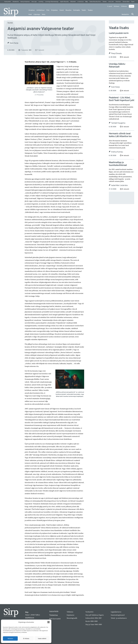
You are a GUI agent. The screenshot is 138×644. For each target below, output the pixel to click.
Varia (43, 15)
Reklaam (117, 6)
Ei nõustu (26, 638)
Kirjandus (54, 10)
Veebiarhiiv (125, 15)
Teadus (90, 10)
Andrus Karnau (117, 152)
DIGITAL (134, 642)
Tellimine (124, 6)
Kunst (62, 10)
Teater (84, 10)
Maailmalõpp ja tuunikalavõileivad (118, 164)
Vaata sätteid (42, 638)
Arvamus (32, 10)
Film (48, 10)
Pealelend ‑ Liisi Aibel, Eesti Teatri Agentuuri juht (122, 99)
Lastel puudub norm (119, 33)
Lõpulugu (37, 15)
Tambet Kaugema (118, 123)
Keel (30, 15)
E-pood (110, 6)
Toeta (131, 6)
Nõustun (10, 638)
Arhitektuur (41, 10)
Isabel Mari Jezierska (119, 185)
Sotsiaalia (76, 10)
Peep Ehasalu (116, 54)
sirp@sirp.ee (30, 617)
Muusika (68, 10)
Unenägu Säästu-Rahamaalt (117, 66)
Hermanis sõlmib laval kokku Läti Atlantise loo (120, 135)
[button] (48, 622)
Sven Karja (14, 43)
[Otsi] (132, 14)
